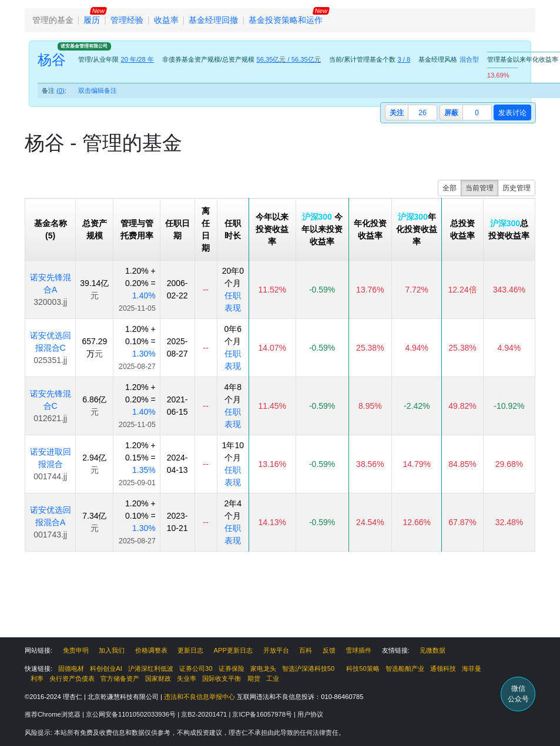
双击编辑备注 (98, 90)
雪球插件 (358, 650)
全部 (450, 188)
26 (422, 113)
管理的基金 (53, 20)
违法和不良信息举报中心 (199, 697)
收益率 (166, 20)
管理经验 (127, 20)
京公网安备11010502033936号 (132, 714)
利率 (37, 678)
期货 (254, 678)
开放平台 (276, 650)
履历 (92, 20)
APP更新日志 (233, 650)
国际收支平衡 (222, 678)
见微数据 (432, 650)
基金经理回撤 (213, 20)
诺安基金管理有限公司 (84, 46)
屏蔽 (451, 113)
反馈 (329, 650)
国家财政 (158, 678)
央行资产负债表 (72, 678)
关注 (397, 113)
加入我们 (112, 650)
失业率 (187, 678)
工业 (273, 678)
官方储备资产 (120, 678)
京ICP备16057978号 (263, 714)
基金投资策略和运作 (286, 20)
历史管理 (517, 188)
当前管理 (479, 188)
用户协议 (310, 714)
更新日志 (190, 650)
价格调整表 (151, 650)
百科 (306, 650)
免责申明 (76, 650)
